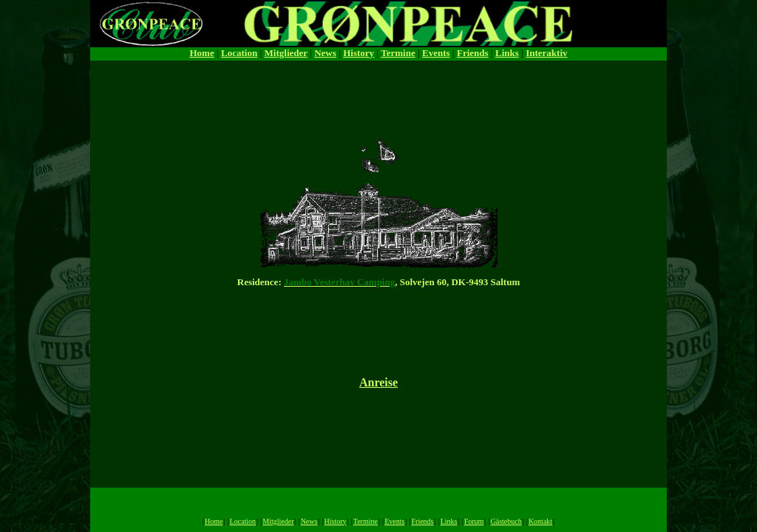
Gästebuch (506, 521)
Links (507, 53)
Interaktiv (546, 53)
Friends (473, 53)
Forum (474, 521)
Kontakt (540, 521)
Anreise (378, 382)
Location (239, 53)
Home (201, 53)
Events (436, 53)
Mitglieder (286, 53)
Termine (398, 53)
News (325, 53)
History (359, 53)
